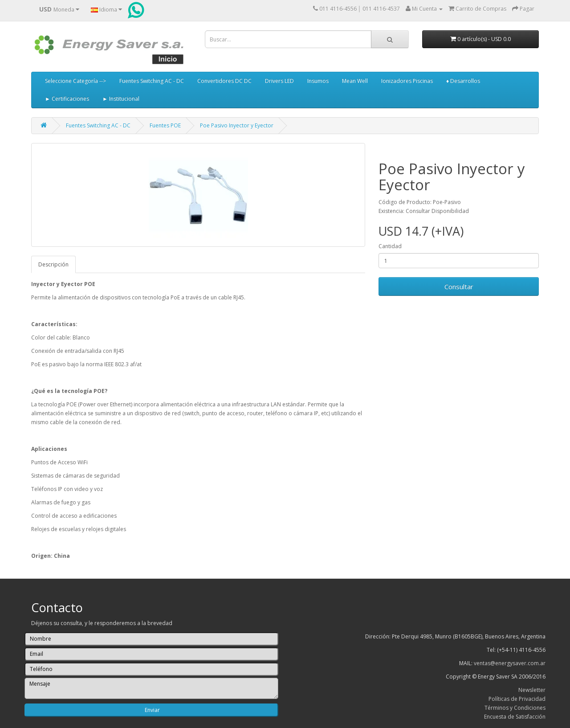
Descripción (53, 264)
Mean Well (355, 81)
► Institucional (121, 99)
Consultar (459, 286)
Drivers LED (279, 81)
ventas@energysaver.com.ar (510, 663)
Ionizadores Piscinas (407, 81)
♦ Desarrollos (463, 81)
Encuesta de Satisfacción (515, 717)
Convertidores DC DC (224, 81)
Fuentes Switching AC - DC (152, 81)
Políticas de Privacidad (517, 699)
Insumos (318, 81)
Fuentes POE (165, 125)
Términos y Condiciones (515, 708)
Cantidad (390, 246)
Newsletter (532, 690)
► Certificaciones (67, 99)
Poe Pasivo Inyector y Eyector (237, 125)
